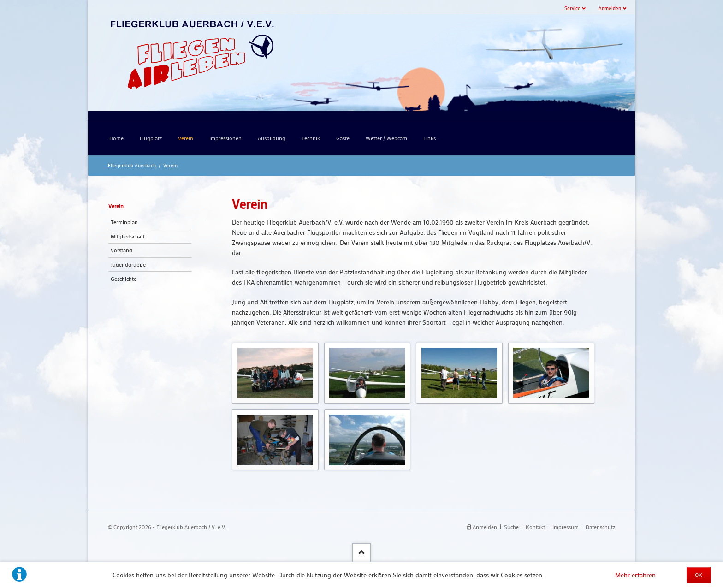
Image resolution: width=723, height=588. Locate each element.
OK (699, 575)
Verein (116, 206)
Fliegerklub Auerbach (132, 165)
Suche (511, 527)
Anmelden (610, 8)
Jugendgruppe (128, 264)
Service (572, 8)
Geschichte (124, 279)
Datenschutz (600, 527)
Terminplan (124, 222)
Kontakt (535, 527)
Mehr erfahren (635, 575)
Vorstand (121, 250)
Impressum (566, 527)
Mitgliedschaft (128, 236)
